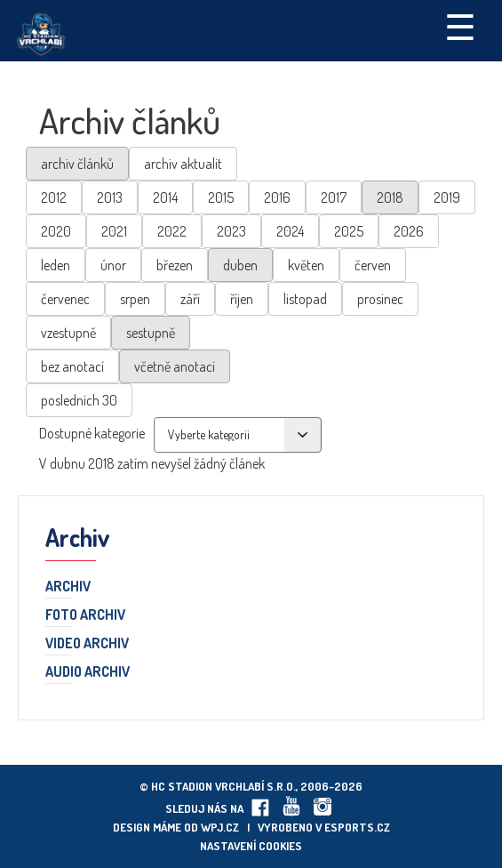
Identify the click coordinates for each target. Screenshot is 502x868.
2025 (349, 231)
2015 (221, 197)
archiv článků (77, 164)
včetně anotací (175, 366)
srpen (135, 299)
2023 (231, 231)
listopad (305, 299)
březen (175, 265)
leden (56, 265)
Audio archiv (88, 672)
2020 (56, 231)
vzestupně (68, 333)
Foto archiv (85, 615)
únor (113, 265)
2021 (114, 231)
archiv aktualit (183, 164)
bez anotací (72, 366)
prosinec (380, 299)
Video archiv (87, 644)
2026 (409, 231)
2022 (172, 231)
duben (240, 265)
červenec (65, 299)
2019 (447, 197)
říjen (242, 299)
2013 (110, 197)
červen (373, 265)
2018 (390, 197)
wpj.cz (220, 827)
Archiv (68, 587)
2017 (334, 197)
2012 (54, 197)
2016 (277, 197)
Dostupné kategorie (92, 433)
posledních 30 (79, 400)
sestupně (151, 333)
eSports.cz (357, 827)
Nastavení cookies (251, 846)
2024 (290, 231)
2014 (165, 197)
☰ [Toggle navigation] (460, 26)
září (190, 299)
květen (306, 265)
